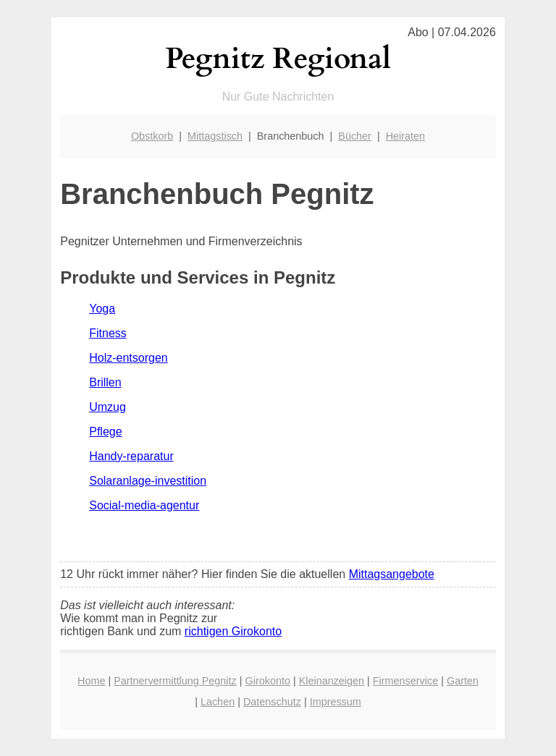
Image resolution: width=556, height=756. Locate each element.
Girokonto (268, 681)
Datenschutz (272, 702)
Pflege (105, 432)
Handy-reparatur (131, 456)
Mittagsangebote (392, 574)
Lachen (218, 702)
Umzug (108, 407)
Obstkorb (152, 136)
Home (91, 681)
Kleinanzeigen (332, 681)
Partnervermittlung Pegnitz (175, 681)
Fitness (108, 333)
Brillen (105, 382)
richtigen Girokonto (233, 631)
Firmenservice (405, 681)
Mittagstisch (215, 136)
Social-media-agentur (144, 505)
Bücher (355, 136)
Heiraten (405, 136)
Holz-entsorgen (129, 358)
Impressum (336, 702)
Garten (463, 681)
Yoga (102, 309)
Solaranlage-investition (148, 481)
